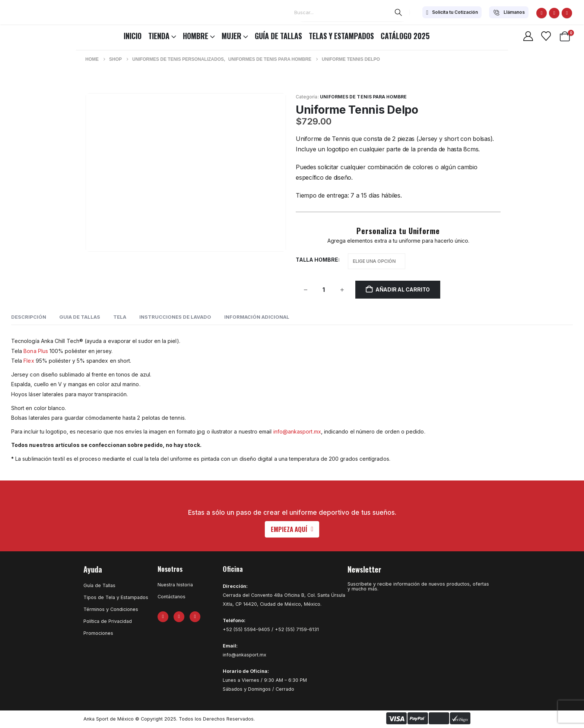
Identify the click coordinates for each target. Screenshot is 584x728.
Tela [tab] (120, 317)
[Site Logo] (26, 35)
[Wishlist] (546, 36)
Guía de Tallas (278, 36)
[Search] (399, 12)
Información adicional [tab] (257, 317)
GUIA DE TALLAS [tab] (80, 317)
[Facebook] (542, 13)
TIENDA (159, 36)
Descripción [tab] (29, 317)
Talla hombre (317, 260)
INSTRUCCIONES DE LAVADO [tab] (175, 317)
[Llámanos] (509, 12)
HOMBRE (196, 36)
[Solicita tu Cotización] (452, 12)
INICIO (133, 36)
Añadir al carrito (403, 289)
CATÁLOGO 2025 (405, 36)
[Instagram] (567, 13)
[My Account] (528, 36)
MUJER (231, 36)
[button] (292, 529)
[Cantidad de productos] (324, 290)
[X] (554, 13)
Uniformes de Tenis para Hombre (364, 97)
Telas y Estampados (341, 36)
